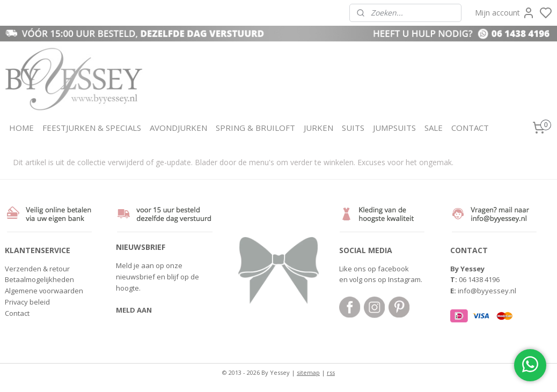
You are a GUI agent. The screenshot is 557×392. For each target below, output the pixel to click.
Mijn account (505, 13)
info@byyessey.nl (487, 291)
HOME (21, 128)
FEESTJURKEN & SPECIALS (92, 128)
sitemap (308, 372)
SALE (434, 128)
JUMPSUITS (394, 128)
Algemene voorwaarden (44, 291)
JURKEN (318, 128)
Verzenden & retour (37, 269)
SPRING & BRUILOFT (255, 128)
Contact (17, 313)
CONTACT (470, 128)
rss (331, 372)
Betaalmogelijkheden (39, 279)
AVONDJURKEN (178, 128)
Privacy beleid (27, 302)
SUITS (353, 128)
